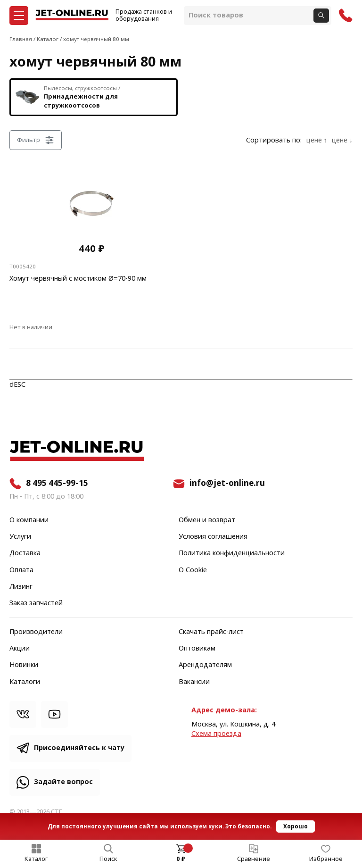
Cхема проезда (216, 734)
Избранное (326, 859)
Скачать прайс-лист (211, 632)
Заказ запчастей (36, 603)
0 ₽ (181, 859)
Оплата (21, 570)
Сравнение (254, 859)
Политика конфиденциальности (232, 553)
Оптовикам (197, 649)
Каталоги (25, 682)
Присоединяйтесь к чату (79, 748)
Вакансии (194, 682)
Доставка (25, 553)
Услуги (20, 537)
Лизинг (21, 587)
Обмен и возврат (207, 520)
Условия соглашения (213, 537)
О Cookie (193, 570)
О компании (29, 520)
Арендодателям (205, 665)
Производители (36, 632)
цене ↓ (342, 141)
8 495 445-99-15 (57, 484)
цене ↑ (317, 141)
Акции (20, 649)
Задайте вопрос (63, 782)
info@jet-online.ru (227, 484)
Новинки (24, 665)
